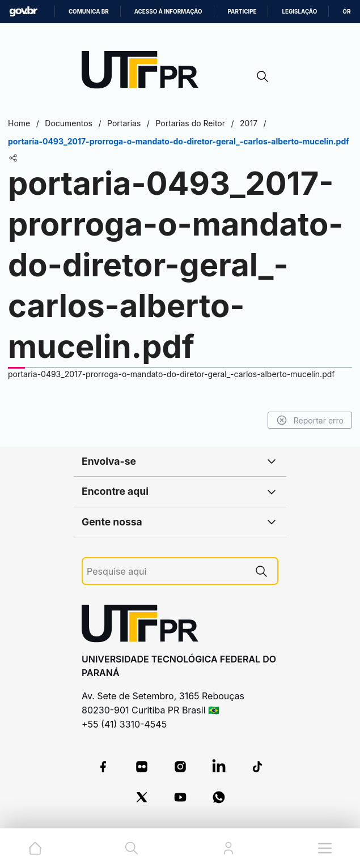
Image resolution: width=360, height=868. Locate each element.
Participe (242, 12)
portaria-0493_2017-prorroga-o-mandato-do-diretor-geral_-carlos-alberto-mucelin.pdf (171, 374)
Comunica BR (89, 12)
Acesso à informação (168, 12)
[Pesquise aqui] (166, 572)
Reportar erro (310, 420)
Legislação (299, 12)
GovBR (23, 12)
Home (19, 123)
